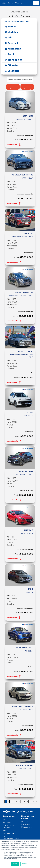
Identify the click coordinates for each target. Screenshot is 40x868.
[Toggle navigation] (36, 3)
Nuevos (25, 822)
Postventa (26, 824)
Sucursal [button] (11, 43)
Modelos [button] (11, 32)
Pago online (26, 827)
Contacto (7, 828)
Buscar (13, 88)
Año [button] (9, 38)
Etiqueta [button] (11, 65)
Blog (5, 830)
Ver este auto (14, 145)
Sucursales (7, 822)
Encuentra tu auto (11, 839)
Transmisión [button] (14, 60)
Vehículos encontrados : (17, 21)
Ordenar (27, 88)
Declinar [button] (25, 864)
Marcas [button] (11, 26)
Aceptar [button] (15, 864)
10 (30, 802)
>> (37, 802)
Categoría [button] (12, 71)
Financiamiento (9, 825)
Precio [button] (10, 54)
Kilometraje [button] (13, 49)
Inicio (5, 820)
